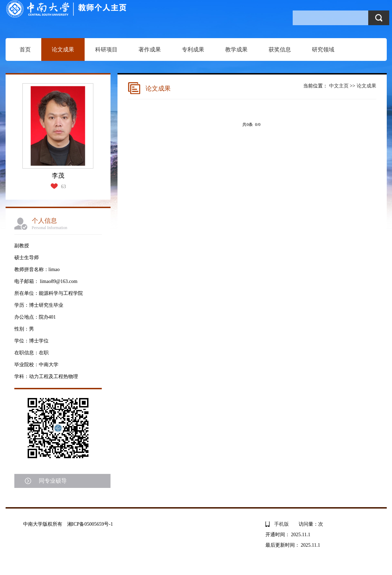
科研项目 (106, 49)
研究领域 (323, 49)
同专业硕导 (53, 481)
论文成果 (63, 49)
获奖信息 (280, 49)
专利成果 (193, 49)
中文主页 (339, 86)
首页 (25, 49)
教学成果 (236, 49)
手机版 (281, 524)
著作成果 (150, 49)
